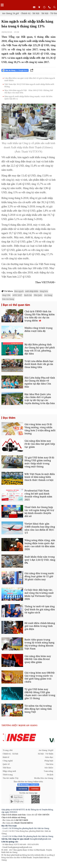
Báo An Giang (8, 299)
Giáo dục (49, 757)
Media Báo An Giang (44, 778)
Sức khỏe (49, 768)
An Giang (48, 295)
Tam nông (48, 771)
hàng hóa (44, 291)
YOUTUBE (35, 789)
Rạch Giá (28, 295)
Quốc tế (6, 764)
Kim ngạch (19, 291)
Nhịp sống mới (9, 771)
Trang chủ (8, 750)
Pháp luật (49, 761)
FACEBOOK (22, 789)
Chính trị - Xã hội (30, 13)
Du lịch (50, 775)
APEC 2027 (17, 295)
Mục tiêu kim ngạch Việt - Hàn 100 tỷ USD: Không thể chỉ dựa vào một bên (29, 91)
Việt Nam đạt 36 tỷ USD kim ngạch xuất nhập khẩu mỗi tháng (29, 85)
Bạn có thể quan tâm (16, 305)
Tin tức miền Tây (11, 778)
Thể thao (7, 768)
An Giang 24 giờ (11, 13)
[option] (28, 738)
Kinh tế (6, 757)
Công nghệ (8, 761)
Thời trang (8, 775)
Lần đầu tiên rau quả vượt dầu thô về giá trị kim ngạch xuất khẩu (30, 79)
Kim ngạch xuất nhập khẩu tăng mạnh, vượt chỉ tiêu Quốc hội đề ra (28, 98)
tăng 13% (6, 295)
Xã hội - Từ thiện (46, 754)
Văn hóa (49, 764)
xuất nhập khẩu (32, 291)
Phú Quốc (38, 295)
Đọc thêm (9, 418)
